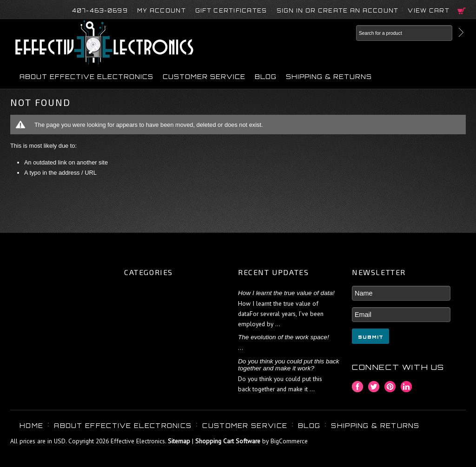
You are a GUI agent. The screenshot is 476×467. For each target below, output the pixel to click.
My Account (162, 11)
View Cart (429, 11)
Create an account (358, 11)
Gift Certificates (231, 11)
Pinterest (390, 387)
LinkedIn (407, 387)
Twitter (374, 387)
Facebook (358, 387)
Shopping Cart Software (228, 441)
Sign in (290, 11)
